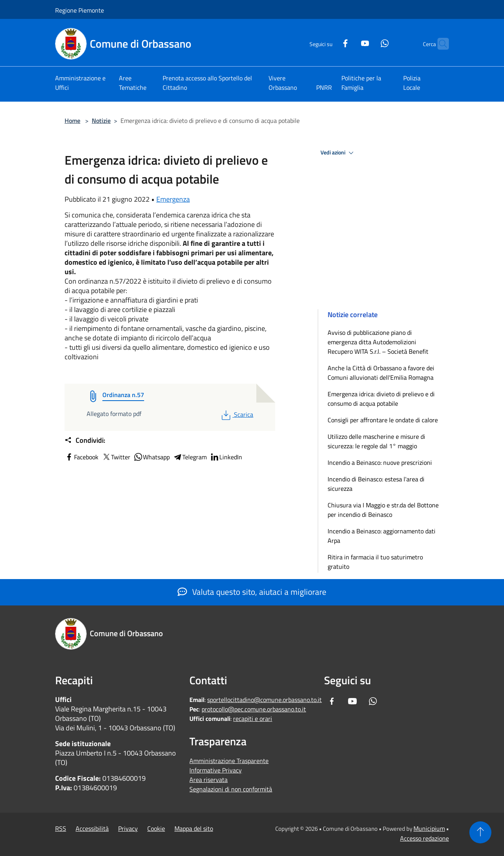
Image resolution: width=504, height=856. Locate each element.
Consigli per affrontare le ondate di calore (383, 420)
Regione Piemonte (80, 10)
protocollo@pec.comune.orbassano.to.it (254, 709)
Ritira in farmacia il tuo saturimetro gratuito (375, 562)
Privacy (128, 828)
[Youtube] (350, 42)
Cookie (156, 828)
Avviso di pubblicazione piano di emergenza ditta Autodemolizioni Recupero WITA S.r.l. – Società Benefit (378, 342)
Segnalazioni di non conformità (231, 789)
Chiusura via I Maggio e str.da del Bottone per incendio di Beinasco (383, 510)
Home (72, 121)
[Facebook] (330, 42)
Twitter (116, 457)
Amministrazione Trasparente (229, 761)
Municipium (429, 828)
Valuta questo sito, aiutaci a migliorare (252, 592)
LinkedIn (226, 457)
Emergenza (173, 199)
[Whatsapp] (369, 42)
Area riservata (208, 780)
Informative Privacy (216, 770)
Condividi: (85, 440)
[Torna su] (480, 832)
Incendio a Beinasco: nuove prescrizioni (380, 462)
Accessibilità (92, 828)
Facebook (82, 457)
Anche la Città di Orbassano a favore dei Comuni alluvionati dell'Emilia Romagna (381, 373)
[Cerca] (439, 44)
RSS (61, 828)
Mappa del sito (194, 828)
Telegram (190, 457)
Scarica (236, 414)
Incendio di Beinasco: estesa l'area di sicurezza (376, 484)
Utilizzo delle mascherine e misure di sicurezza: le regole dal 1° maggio (376, 441)
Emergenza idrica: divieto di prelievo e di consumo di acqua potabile (381, 399)
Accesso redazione (424, 838)
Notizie (101, 121)
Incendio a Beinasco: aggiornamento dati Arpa (382, 536)
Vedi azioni (338, 153)
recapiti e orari (253, 719)
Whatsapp (152, 457)
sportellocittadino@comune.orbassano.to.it (264, 700)
